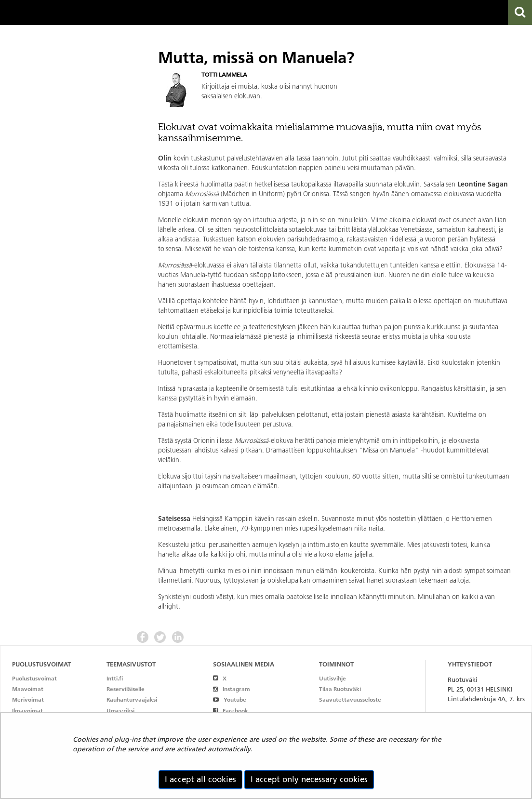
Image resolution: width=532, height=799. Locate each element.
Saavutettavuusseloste (350, 699)
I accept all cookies (200, 779)
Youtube (230, 699)
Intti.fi (115, 678)
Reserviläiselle (126, 689)
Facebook (231, 711)
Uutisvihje (332, 678)
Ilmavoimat (27, 711)
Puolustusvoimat (34, 678)
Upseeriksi (120, 711)
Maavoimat (28, 689)
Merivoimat (28, 699)
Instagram (232, 689)
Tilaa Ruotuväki (340, 689)
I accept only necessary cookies (309, 779)
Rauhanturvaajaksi (132, 699)
